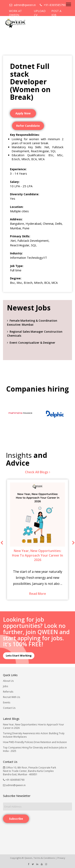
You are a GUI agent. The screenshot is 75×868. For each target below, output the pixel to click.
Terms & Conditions (44, 858)
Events (7, 702)
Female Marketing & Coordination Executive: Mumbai (32, 323)
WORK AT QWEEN (15, 13)
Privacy (61, 858)
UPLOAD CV (40, 13)
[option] (20, 414)
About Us (8, 681)
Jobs (5, 686)
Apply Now (23, 113)
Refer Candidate (28, 126)
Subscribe (16, 819)
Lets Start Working (19, 656)
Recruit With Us (11, 697)
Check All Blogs (38, 472)
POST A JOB (56, 13)
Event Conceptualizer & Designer (32, 343)
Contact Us (9, 708)
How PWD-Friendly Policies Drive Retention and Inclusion (35, 742)
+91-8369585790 (53, 5)
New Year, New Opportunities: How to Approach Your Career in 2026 (33, 726)
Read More (38, 594)
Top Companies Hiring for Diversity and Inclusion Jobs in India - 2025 (35, 749)
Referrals (8, 692)
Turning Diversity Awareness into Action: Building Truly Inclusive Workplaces (34, 735)
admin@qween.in (23, 5)
